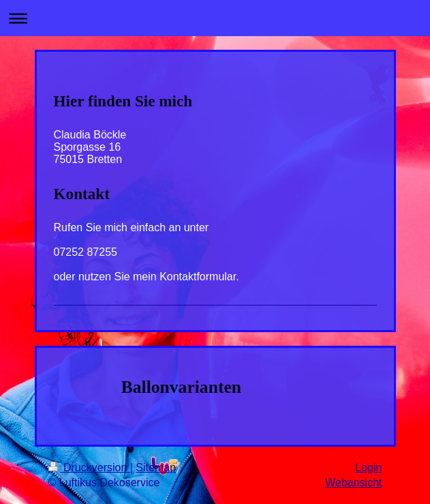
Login (368, 468)
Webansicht (353, 483)
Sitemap (156, 468)
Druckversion (89, 468)
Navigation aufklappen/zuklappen (215, 18)
